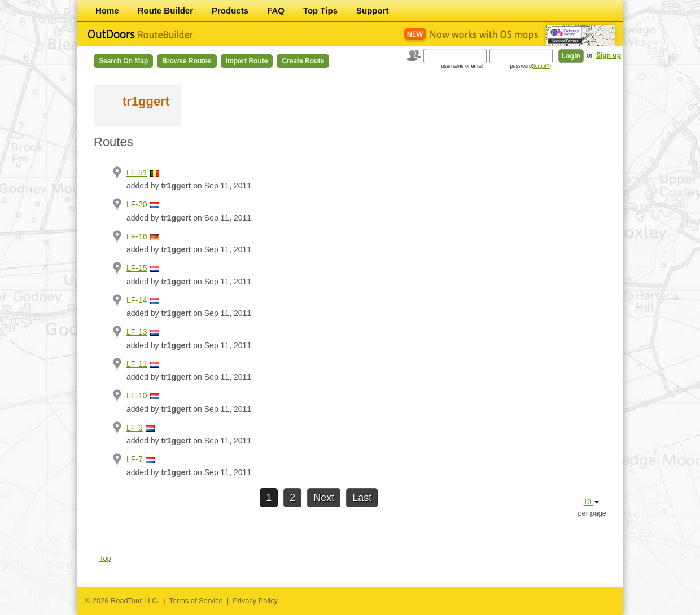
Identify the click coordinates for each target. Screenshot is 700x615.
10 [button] (591, 502)
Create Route (303, 61)
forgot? (541, 66)
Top (105, 558)
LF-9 (135, 428)
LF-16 (137, 236)
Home (107, 10)
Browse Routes (187, 61)
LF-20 (137, 204)
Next (324, 498)
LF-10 (137, 396)
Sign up (609, 55)
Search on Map (123, 61)
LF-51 (137, 173)
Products (230, 10)
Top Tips (320, 10)
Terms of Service (196, 601)
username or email (462, 66)
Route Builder (165, 10)
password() (530, 66)
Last (362, 498)
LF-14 (137, 300)
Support (373, 10)
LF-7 (135, 459)
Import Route (247, 61)
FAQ (276, 10)
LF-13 (137, 332)
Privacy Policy (255, 601)
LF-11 (137, 364)
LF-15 (137, 268)
